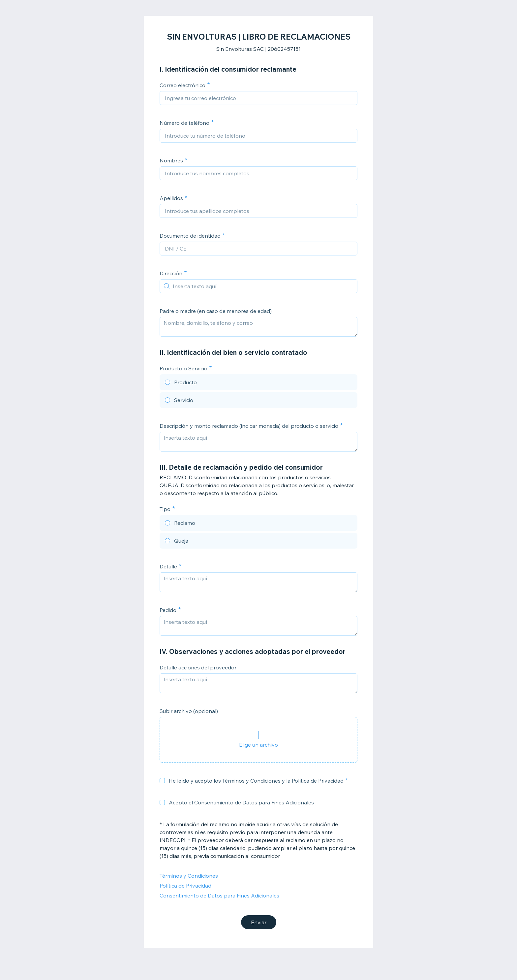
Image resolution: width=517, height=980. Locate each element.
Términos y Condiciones (189, 876)
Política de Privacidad (185, 886)
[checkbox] (162, 781)
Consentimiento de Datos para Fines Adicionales (219, 896)
